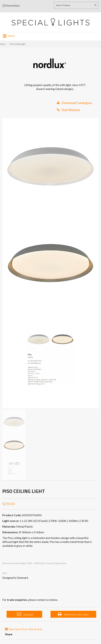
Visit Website (68, 110)
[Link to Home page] (50, 22)
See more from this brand (23, 629)
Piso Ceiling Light (18, 44)
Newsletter (11, 5)
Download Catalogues (74, 103)
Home (3, 44)
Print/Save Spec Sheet (73, 614)
